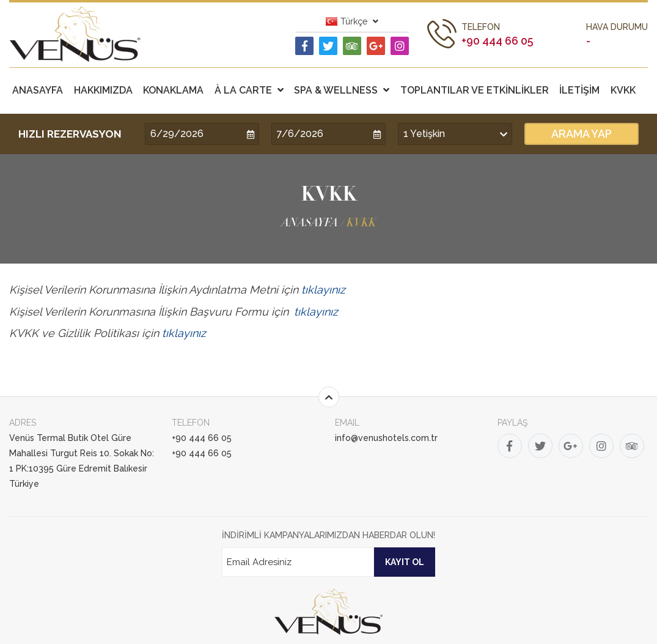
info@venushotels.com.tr (386, 438)
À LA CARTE (249, 90)
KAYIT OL (405, 562)
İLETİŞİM (579, 90)
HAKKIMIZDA (103, 90)
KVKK (623, 90)
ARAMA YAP (582, 134)
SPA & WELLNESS (342, 90)
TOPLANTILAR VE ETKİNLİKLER (475, 90)
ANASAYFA (38, 90)
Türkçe (352, 21)
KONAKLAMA (173, 90)
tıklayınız (323, 290)
